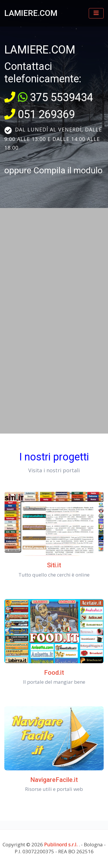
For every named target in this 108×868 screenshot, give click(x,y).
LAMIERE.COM (31, 13)
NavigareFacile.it (54, 780)
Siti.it (54, 565)
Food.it (54, 673)
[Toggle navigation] (96, 13)
